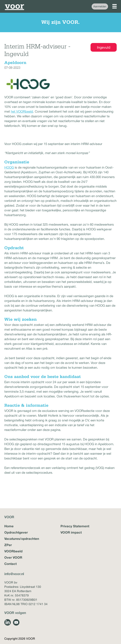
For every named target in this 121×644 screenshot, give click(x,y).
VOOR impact (71, 532)
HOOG (9, 167)
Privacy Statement (75, 526)
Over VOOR (13, 557)
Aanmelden (100, 6)
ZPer (8, 545)
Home (9, 526)
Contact (10, 564)
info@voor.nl (14, 574)
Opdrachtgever (16, 532)
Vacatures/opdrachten (22, 539)
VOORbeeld (13, 551)
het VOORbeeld (22, 111)
